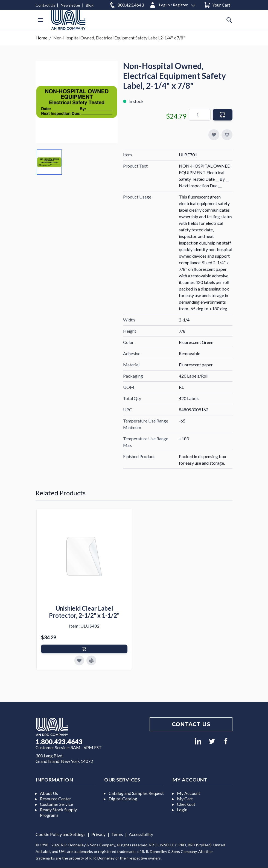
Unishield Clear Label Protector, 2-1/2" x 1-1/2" (84, 612)
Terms (117, 834)
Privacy (98, 834)
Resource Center (56, 799)
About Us (49, 793)
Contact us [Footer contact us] (191, 724)
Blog (90, 5)
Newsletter (71, 5)
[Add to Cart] (84, 649)
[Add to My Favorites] (214, 135)
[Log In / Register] (172, 4)
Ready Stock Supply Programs (58, 812)
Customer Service (56, 804)
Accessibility (141, 834)
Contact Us (45, 5)
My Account (189, 793)
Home (41, 38)
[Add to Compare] (227, 135)
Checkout (186, 804)
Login (182, 810)
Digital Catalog (123, 799)
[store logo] (68, 20)
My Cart (185, 799)
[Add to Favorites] (79, 660)
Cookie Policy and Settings (61, 834)
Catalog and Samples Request (136, 793)
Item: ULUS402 (84, 626)
